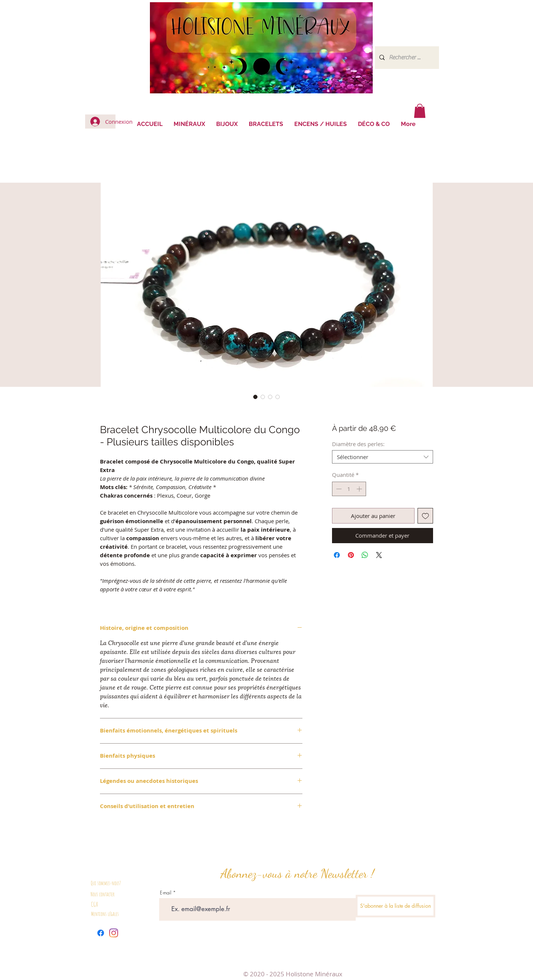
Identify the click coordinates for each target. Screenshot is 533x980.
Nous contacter (103, 894)
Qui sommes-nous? (106, 883)
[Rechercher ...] (406, 58)
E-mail (166, 893)
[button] (420, 111)
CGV (95, 904)
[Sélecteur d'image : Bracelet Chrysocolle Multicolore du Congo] (255, 397)
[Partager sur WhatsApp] (365, 555)
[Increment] (360, 489)
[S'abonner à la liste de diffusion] (395, 906)
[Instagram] (114, 933)
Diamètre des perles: (358, 444)
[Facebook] (101, 933)
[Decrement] (338, 489)
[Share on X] (379, 555)
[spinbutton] (349, 489)
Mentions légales (105, 914)
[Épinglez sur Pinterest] (351, 555)
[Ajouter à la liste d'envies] (425, 516)
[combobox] (383, 457)
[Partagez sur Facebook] (337, 555)
